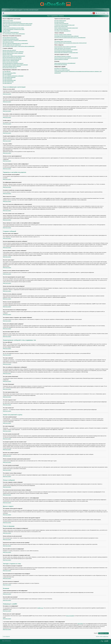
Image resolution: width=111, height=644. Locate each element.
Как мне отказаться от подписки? (61, 59)
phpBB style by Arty (101, 641)
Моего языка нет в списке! (8, 42)
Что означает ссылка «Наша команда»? (62, 31)
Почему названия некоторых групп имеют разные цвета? (66, 28)
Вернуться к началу (7, 94)
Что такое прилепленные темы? (9, 80)
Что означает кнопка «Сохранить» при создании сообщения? (15, 65)
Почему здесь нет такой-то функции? (62, 70)
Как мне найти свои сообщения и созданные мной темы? (66, 53)
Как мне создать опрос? (8, 55)
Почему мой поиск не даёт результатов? (63, 48)
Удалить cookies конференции (102, 636)
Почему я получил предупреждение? (10, 62)
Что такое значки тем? (7, 83)
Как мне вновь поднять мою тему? (10, 68)
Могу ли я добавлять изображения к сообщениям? (13, 76)
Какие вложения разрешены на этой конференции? (65, 63)
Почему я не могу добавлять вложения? (11, 60)
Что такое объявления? (7, 79)
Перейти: (96, 633)
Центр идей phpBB (70, 616)
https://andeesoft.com (6, 641)
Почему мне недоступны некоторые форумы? (12, 59)
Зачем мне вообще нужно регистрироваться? (12, 22)
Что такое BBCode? (7, 71)
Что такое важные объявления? (9, 77)
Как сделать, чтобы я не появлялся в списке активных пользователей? (17, 25)
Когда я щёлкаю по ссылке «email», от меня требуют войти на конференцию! (19, 46)
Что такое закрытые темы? (8, 82)
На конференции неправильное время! (11, 39)
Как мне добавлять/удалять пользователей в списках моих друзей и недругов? (70, 43)
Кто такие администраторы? (60, 21)
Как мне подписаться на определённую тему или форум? (66, 58)
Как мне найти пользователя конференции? (63, 51)
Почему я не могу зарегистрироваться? (11, 32)
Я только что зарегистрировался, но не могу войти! (13, 28)
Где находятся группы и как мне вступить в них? (64, 25)
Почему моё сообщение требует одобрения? (12, 66)
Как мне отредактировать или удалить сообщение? (13, 52)
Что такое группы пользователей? (61, 24)
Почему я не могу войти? (8, 21)
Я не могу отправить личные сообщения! (63, 35)
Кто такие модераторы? (59, 22)
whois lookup (80, 624)
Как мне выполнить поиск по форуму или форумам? (65, 47)
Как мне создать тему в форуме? (9, 50)
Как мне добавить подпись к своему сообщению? (13, 53)
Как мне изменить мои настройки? (10, 38)
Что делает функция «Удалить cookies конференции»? (14, 34)
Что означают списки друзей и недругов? (63, 41)
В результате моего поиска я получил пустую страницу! (66, 50)
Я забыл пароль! (6, 26)
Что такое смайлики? (7, 74)
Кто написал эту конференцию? (61, 68)
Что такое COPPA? (7, 31)
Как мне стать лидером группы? (61, 26)
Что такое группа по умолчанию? (61, 29)
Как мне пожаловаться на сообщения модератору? (13, 63)
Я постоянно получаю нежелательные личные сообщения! (66, 36)
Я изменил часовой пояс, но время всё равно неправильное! (15, 40)
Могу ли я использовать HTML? (9, 73)
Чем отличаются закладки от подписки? (63, 56)
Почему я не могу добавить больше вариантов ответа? (14, 56)
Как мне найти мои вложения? (61, 65)
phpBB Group (40, 608)
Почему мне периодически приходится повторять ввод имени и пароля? (18, 24)
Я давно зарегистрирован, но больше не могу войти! (13, 29)
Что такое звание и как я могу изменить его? (12, 45)
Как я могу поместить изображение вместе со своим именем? (15, 43)
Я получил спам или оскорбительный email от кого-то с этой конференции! (70, 38)
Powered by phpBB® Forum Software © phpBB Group (106, 641)
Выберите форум (104, 633)
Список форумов (6, 636)
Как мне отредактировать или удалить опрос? (12, 57)
